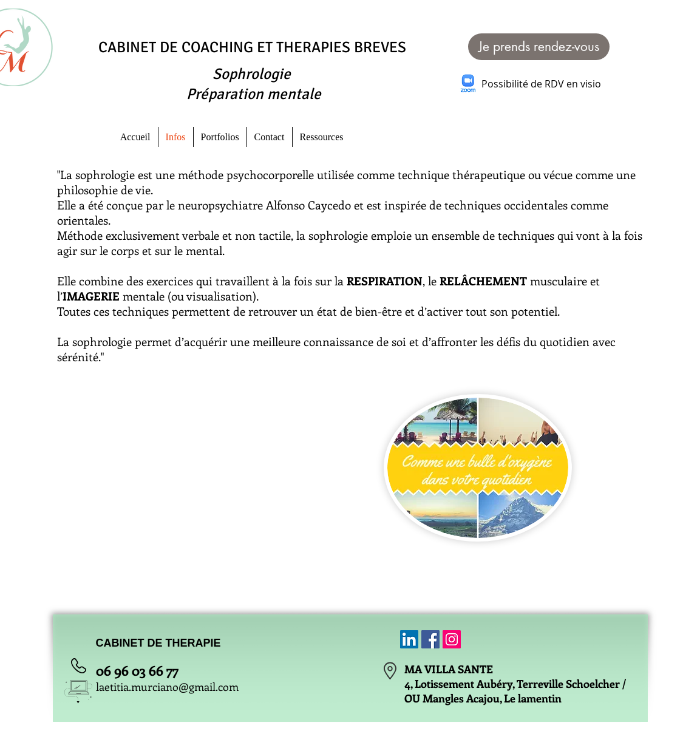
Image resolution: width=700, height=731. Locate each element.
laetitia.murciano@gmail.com (167, 687)
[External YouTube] (221, 455)
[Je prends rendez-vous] (539, 47)
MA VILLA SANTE (449, 669)
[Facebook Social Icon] (430, 639)
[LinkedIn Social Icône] (409, 639)
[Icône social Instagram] (452, 639)
